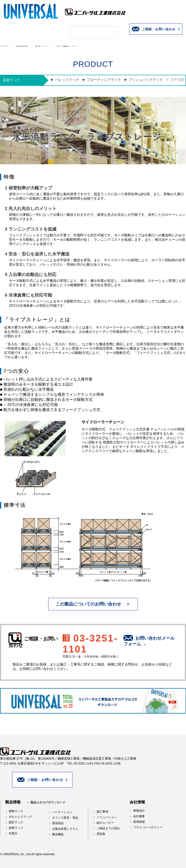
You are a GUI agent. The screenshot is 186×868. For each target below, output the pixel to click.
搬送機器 (58, 834)
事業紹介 (139, 811)
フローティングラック (104, 80)
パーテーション (62, 812)
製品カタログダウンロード (48, 802)
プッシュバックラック (146, 80)
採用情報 (139, 822)
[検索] (88, 32)
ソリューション (107, 817)
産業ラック (16, 828)
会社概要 (139, 816)
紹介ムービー (105, 823)
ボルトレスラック (20, 817)
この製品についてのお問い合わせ (88, 604)
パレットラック (67, 80)
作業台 (13, 833)
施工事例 (102, 812)
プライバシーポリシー (148, 827)
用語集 (101, 834)
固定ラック (16, 822)
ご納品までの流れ (108, 828)
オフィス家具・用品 (65, 818)
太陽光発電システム (65, 829)
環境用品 (58, 823)
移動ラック (16, 811)
